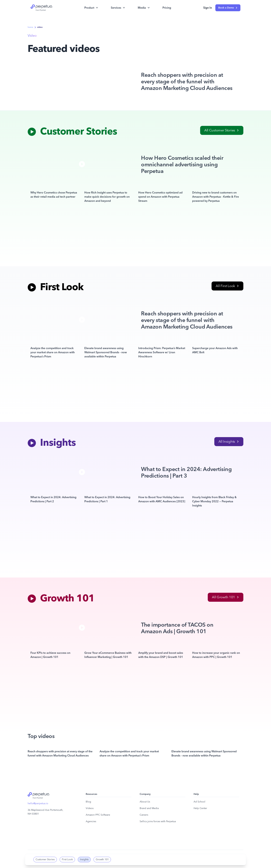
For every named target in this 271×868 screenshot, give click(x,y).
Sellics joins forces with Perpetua (158, 821)
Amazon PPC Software (98, 815)
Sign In (208, 8)
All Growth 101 (225, 597)
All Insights (228, 442)
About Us (145, 802)
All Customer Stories (221, 130)
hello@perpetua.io (38, 804)
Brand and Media (149, 808)
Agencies (91, 821)
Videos (90, 808)
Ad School (199, 802)
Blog (88, 802)
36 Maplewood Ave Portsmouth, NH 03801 (45, 812)
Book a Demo (228, 8)
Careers (144, 815)
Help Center (200, 808)
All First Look (227, 286)
